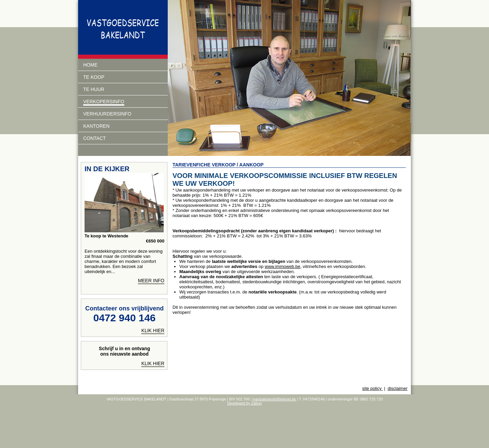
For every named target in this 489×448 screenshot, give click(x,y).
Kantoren (96, 126)
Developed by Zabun (244, 403)
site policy (373, 388)
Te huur (94, 89)
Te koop (94, 77)
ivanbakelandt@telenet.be (274, 399)
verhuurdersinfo (107, 114)
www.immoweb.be (283, 266)
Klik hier (153, 363)
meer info (151, 281)
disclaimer (397, 388)
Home (90, 65)
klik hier (153, 330)
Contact (95, 138)
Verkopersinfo (104, 102)
